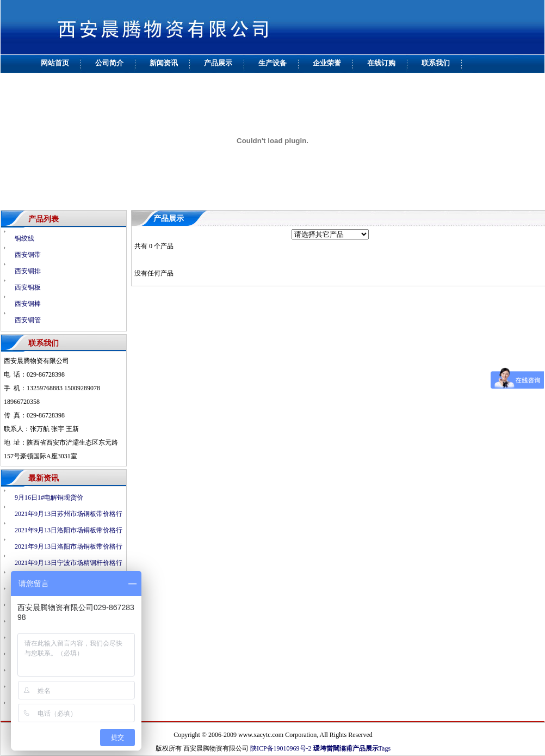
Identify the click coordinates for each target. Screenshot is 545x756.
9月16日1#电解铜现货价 (49, 497)
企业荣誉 (327, 63)
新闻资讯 (164, 63)
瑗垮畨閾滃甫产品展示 (346, 748)
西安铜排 (28, 271)
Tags (385, 748)
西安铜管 (28, 320)
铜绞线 (24, 238)
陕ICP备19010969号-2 (281, 748)
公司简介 (109, 63)
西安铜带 (28, 255)
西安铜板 (28, 287)
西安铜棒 (28, 304)
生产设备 (272, 63)
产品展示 (218, 63)
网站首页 (55, 63)
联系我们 (436, 63)
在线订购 (381, 63)
